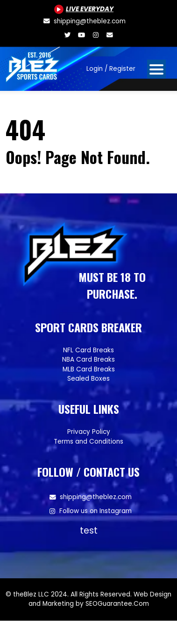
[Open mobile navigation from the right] (156, 69)
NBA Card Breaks (88, 360)
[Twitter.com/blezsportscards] (68, 35)
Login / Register (111, 69)
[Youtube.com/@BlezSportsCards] (84, 9)
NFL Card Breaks (88, 350)
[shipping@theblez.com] (84, 21)
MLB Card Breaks (89, 369)
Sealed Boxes (88, 379)
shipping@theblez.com (96, 497)
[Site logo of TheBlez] (33, 65)
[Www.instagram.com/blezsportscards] (96, 35)
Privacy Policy (89, 432)
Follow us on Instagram (96, 511)
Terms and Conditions (88, 442)
